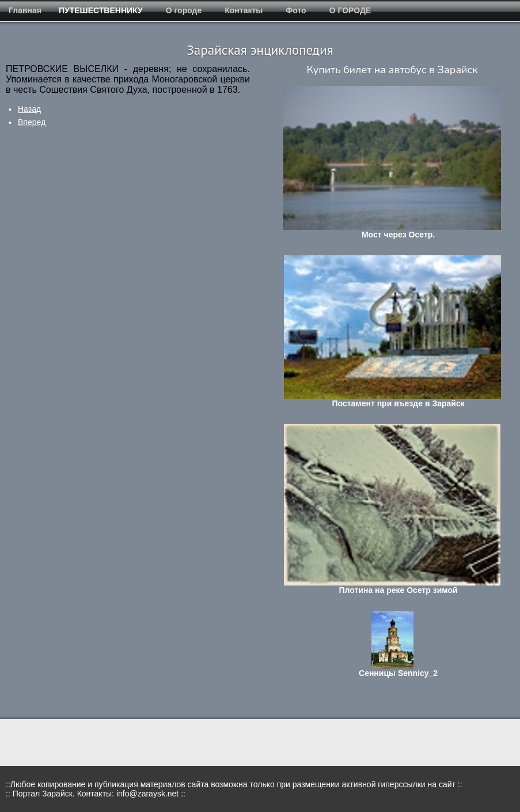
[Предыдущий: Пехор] (29, 109)
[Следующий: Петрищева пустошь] (32, 122)
